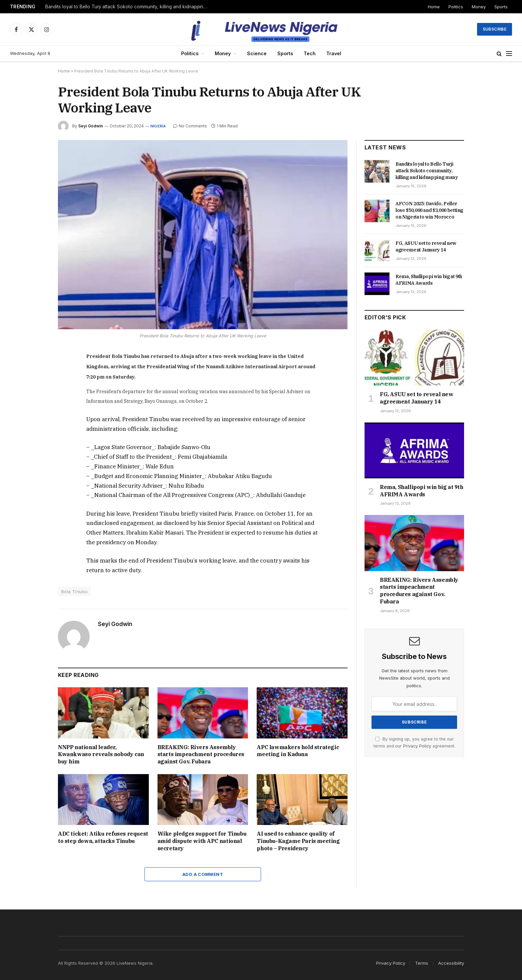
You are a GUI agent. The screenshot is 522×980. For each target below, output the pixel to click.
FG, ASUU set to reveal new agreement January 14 (426, 246)
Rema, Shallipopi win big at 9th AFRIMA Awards (429, 280)
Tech (310, 53)
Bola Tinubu (74, 591)
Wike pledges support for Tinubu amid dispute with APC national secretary (202, 841)
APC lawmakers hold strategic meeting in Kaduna (298, 751)
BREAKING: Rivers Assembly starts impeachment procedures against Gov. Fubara (201, 754)
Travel (334, 53)
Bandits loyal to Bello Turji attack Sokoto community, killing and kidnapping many (129, 7)
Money (479, 7)
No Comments (190, 126)
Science (257, 53)
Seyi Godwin (91, 126)
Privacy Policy (417, 746)
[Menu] (509, 54)
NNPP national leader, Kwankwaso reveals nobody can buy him (101, 754)
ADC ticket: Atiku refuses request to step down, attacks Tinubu (103, 837)
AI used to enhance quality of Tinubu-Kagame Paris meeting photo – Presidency (298, 841)
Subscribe (495, 29)
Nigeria (158, 126)
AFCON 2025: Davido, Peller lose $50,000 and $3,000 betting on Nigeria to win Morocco (429, 210)
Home (434, 7)
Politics (456, 7)
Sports (501, 7)
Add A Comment (203, 874)
